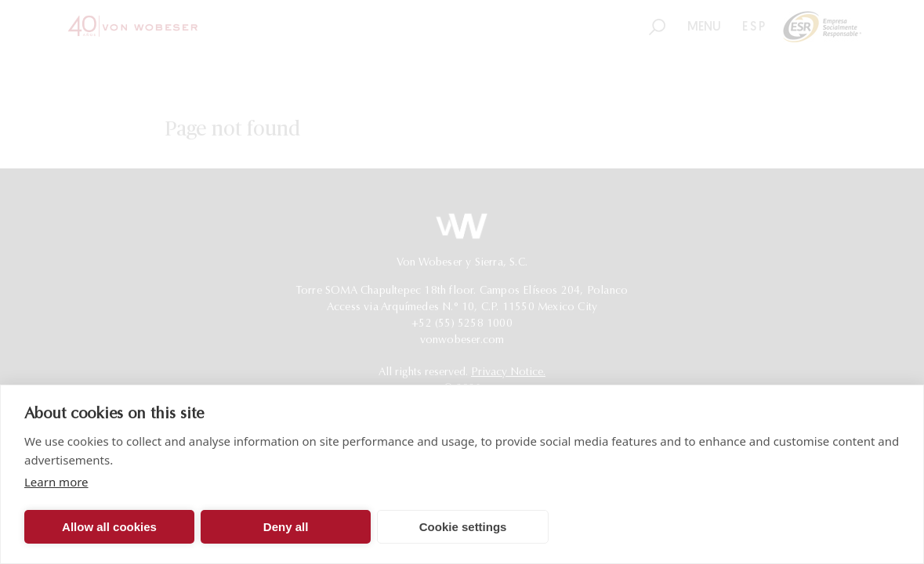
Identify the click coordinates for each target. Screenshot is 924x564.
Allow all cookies (109, 527)
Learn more (56, 482)
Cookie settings (463, 527)
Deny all (286, 527)
